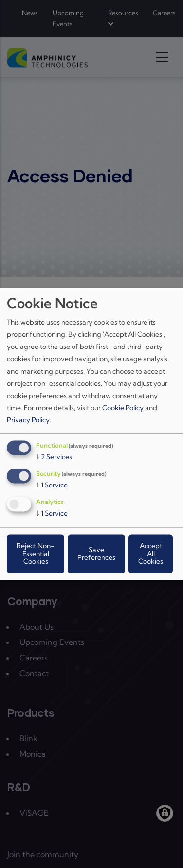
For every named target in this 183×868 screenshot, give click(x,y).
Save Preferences (96, 554)
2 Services (54, 457)
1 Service (52, 486)
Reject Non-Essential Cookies (36, 554)
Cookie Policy (123, 408)
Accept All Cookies (151, 554)
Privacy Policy (28, 420)
